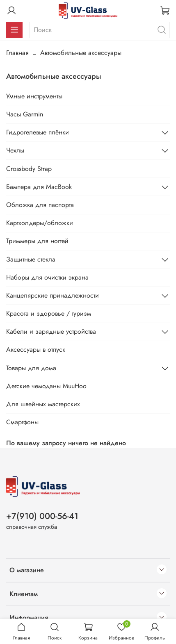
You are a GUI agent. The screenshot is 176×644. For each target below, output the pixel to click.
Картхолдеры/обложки (40, 223)
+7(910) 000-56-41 (42, 516)
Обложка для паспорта (40, 205)
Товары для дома (31, 368)
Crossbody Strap (29, 169)
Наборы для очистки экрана (47, 277)
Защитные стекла (31, 259)
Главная (17, 53)
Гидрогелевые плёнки (38, 132)
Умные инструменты (34, 96)
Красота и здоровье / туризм (49, 313)
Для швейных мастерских (43, 404)
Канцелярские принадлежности (53, 295)
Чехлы (15, 150)
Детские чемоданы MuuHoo (46, 386)
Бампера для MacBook (39, 187)
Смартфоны (22, 422)
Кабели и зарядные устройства (51, 331)
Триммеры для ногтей (37, 241)
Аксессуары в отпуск (36, 349)
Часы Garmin (25, 114)
